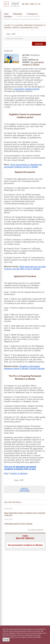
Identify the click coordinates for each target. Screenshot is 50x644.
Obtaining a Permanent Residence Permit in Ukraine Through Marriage (24, 367)
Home (6, 14)
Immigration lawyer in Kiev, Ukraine (18, 524)
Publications (18, 14)
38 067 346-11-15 (31, 4)
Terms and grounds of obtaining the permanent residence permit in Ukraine (23, 166)
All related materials (36, 530)
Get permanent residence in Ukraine (33, 63)
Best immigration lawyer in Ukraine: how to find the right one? (25, 514)
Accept (6, 640)
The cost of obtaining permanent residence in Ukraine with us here (20, 468)
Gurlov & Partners (19, 473)
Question (44, 4)
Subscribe (39, 44)
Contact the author (24, 490)
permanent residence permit (27, 89)
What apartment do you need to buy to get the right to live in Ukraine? (25, 268)
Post (6, 473)
